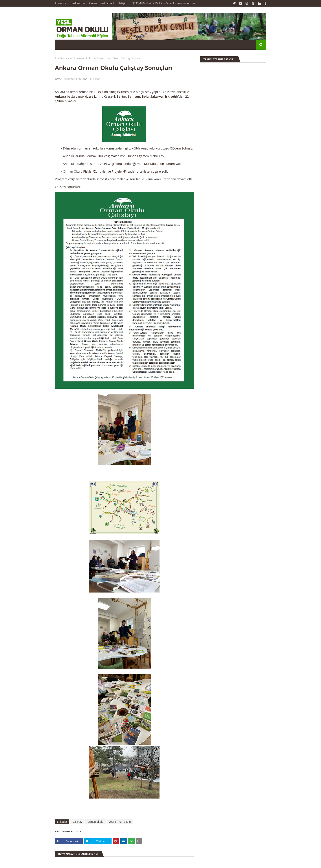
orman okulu (95, 822)
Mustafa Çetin (72, 79)
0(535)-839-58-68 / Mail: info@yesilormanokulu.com (163, 3)
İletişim (123, 3)
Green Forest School (102, 3)
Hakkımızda (78, 3)
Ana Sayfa (61, 58)
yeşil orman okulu (80, 58)
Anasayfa (61, 3)
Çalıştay (77, 822)
